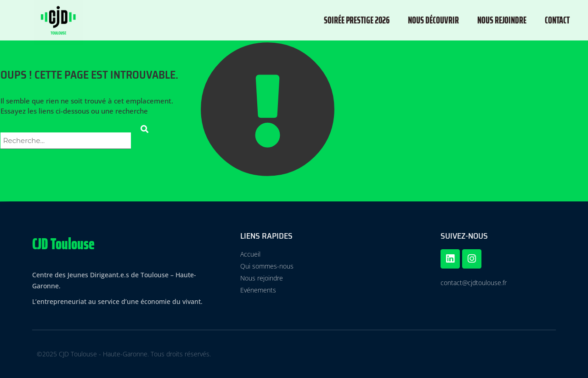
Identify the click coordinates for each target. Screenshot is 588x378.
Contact (557, 20)
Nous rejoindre (502, 20)
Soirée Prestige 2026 (357, 20)
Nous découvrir (433, 20)
